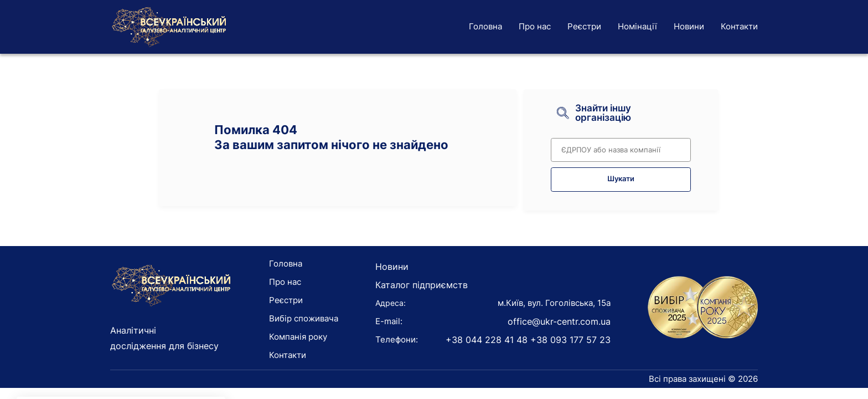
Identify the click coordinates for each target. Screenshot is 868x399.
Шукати (621, 179)
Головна (485, 26)
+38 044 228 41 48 (487, 340)
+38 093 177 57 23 (570, 340)
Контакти (739, 26)
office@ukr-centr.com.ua (559, 321)
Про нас (535, 26)
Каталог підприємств (422, 285)
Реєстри (584, 26)
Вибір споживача (304, 318)
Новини (689, 26)
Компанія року (298, 337)
